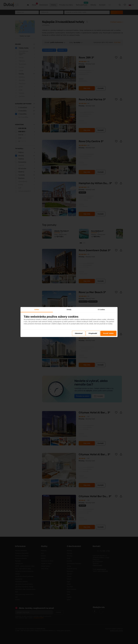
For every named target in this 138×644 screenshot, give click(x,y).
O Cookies (101, 310)
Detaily (69, 310)
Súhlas (37, 310)
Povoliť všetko (108, 333)
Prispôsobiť (93, 333)
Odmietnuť (79, 333)
